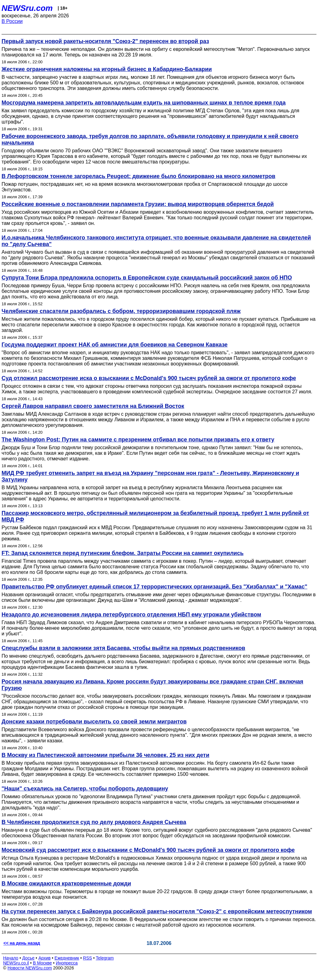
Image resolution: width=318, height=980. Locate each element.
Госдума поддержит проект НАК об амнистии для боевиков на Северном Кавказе (115, 345)
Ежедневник (67, 958)
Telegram (105, 958)
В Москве (42, 963)
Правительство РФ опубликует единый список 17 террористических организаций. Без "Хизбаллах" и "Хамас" (154, 587)
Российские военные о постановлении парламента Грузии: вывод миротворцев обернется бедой (138, 204)
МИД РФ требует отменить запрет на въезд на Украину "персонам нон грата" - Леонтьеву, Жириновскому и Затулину (150, 476)
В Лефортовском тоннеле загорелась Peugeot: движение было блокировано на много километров (139, 176)
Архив (45, 958)
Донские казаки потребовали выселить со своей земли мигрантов (94, 722)
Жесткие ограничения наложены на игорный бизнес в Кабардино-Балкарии (107, 69)
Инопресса (67, 963)
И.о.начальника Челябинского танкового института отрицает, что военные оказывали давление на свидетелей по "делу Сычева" (156, 241)
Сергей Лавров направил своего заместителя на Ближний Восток (93, 406)
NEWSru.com (27, 8)
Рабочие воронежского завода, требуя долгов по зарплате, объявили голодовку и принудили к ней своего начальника (150, 139)
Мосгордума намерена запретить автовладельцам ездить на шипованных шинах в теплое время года (144, 103)
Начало (11, 958)
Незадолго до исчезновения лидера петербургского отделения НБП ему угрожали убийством (131, 615)
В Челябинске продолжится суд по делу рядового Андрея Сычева (94, 822)
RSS (87, 958)
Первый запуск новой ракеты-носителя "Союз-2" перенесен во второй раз (105, 41)
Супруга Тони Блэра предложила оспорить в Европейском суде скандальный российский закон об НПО (147, 278)
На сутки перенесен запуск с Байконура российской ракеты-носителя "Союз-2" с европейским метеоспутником (157, 911)
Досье (28, 958)
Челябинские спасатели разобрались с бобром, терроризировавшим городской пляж (121, 311)
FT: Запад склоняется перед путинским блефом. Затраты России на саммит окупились (123, 553)
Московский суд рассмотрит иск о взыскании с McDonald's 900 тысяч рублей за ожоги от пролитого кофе (148, 850)
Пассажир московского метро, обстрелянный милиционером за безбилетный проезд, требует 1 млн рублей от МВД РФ (155, 516)
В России (12, 21)
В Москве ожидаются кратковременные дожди (66, 884)
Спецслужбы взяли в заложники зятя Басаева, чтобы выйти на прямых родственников (123, 648)
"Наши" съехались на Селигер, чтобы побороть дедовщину (85, 789)
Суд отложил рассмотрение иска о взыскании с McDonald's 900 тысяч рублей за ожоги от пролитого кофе (149, 378)
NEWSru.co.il (16, 963)
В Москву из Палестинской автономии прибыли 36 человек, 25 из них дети (105, 755)
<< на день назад (22, 943)
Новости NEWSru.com (30, 968)
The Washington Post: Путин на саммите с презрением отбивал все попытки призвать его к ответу (138, 440)
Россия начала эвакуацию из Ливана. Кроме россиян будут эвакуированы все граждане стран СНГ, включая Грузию (152, 685)
